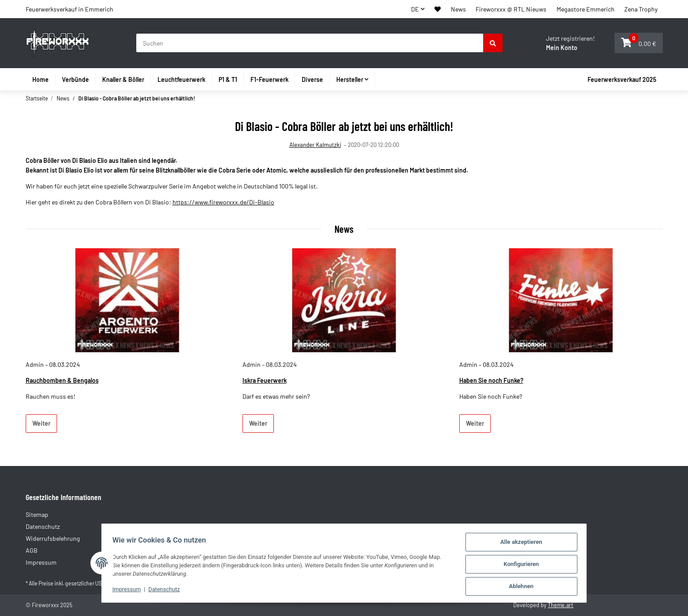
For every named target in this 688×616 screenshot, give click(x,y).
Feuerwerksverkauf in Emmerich (69, 9)
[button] (438, 9)
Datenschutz (162, 590)
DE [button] (415, 9)
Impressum (123, 590)
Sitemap (37, 514)
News (458, 9)
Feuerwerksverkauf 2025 (622, 79)
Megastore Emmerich (586, 9)
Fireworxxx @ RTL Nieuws (511, 9)
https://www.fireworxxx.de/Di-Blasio (223, 202)
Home (40, 79)
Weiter (41, 423)
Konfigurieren (525, 565)
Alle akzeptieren (525, 543)
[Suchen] (310, 43)
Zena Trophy (641, 9)
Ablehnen (525, 587)
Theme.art (561, 605)
